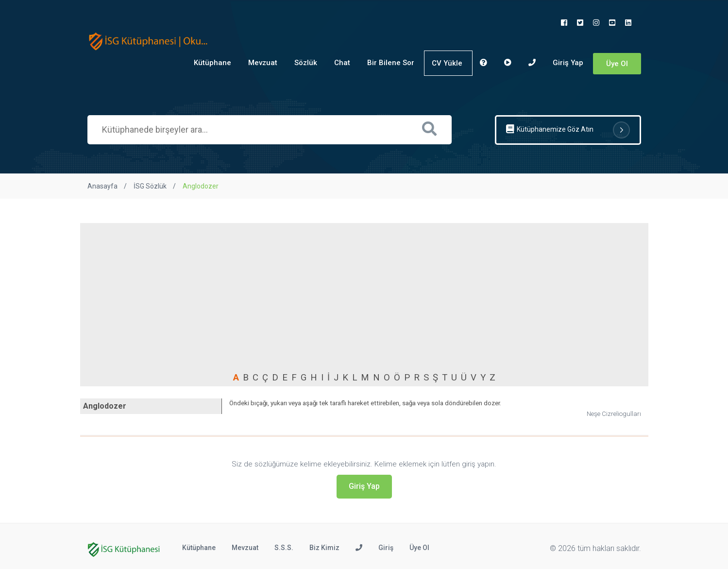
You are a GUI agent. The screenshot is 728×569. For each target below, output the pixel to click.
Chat (342, 63)
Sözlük (306, 63)
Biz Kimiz (324, 548)
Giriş (386, 548)
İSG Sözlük (150, 186)
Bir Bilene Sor (391, 63)
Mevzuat (263, 63)
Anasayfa (102, 186)
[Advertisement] (364, 298)
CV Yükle (447, 63)
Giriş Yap (568, 63)
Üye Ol (617, 64)
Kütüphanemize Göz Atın (568, 130)
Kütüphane (212, 63)
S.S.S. (284, 548)
